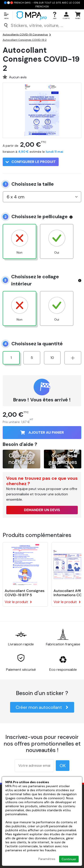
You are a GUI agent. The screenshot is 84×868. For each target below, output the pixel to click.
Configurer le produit (31, 162)
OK (63, 766)
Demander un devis (42, 510)
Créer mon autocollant (42, 707)
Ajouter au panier (42, 432)
